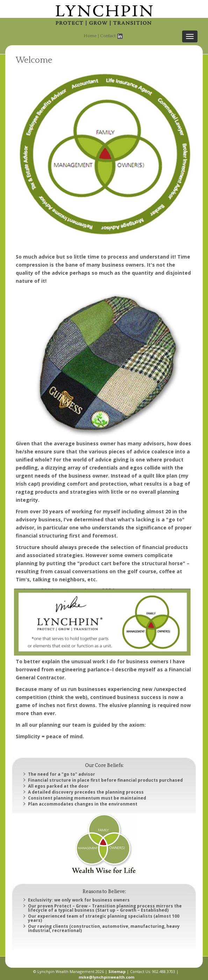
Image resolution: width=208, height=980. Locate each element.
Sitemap (117, 971)
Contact (108, 36)
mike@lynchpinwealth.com (106, 977)
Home (90, 36)
